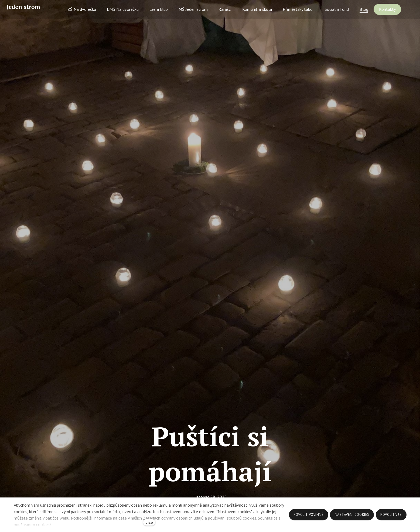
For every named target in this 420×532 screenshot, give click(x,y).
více (149, 522)
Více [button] (398, 15)
